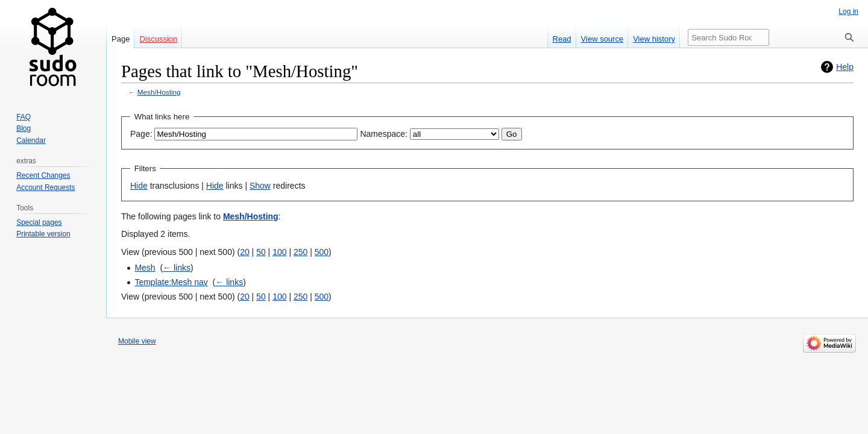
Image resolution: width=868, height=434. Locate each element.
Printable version (43, 234)
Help (845, 67)
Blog (24, 128)
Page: (141, 134)
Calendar (31, 140)
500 (322, 252)
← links (177, 268)
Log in (848, 11)
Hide (139, 186)
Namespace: (384, 134)
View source (602, 39)
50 (261, 252)
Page (121, 39)
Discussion (158, 39)
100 (279, 252)
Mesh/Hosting (159, 92)
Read (562, 39)
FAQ (24, 117)
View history (654, 39)
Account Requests (46, 187)
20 (245, 252)
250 (300, 252)
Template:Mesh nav (171, 282)
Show (260, 186)
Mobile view (137, 341)
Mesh (145, 268)
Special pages (39, 222)
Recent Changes (43, 175)
